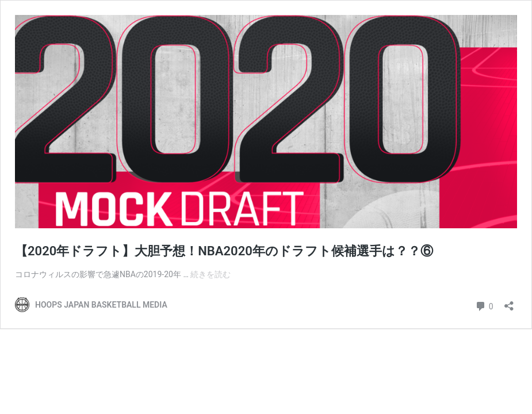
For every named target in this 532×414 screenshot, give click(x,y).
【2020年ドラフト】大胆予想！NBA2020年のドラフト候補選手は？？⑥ (224, 251)
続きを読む (210, 274)
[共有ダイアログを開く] (509, 302)
